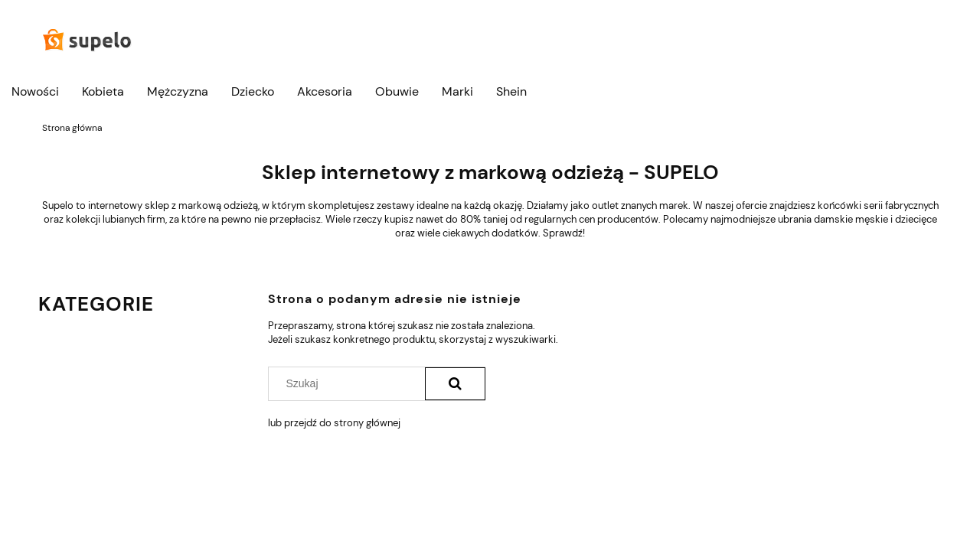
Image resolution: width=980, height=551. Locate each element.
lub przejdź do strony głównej (334, 423)
